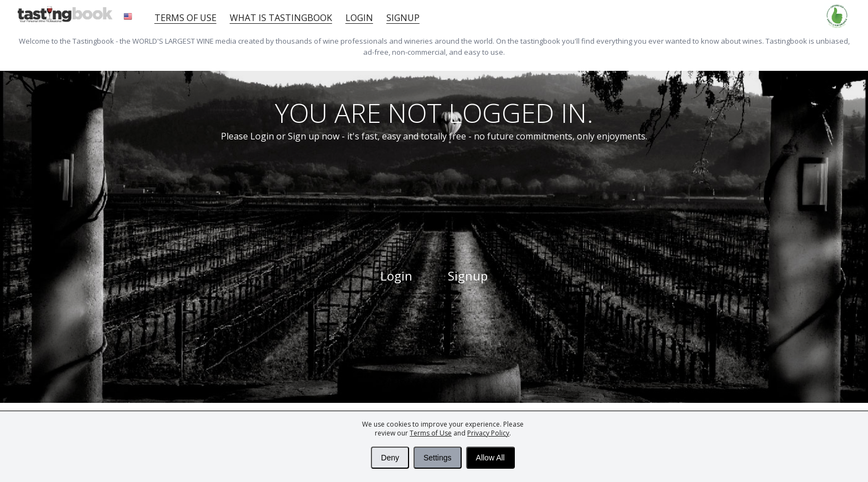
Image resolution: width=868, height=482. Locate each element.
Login (359, 18)
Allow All (490, 458)
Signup (403, 18)
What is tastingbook (281, 18)
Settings (438, 458)
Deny (390, 458)
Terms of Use (431, 433)
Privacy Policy (488, 433)
